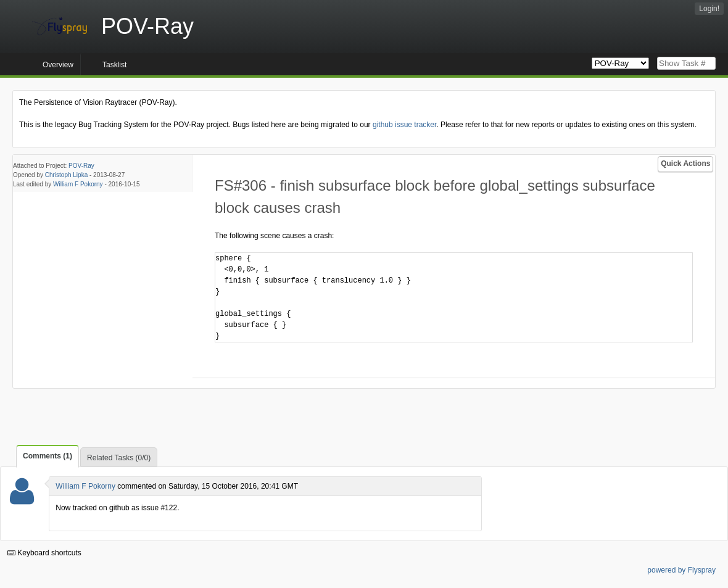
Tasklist (114, 65)
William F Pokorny (78, 184)
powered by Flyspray (681, 570)
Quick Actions (685, 164)
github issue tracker (404, 125)
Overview (58, 65)
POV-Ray (81, 166)
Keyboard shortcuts (44, 553)
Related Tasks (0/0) (119, 458)
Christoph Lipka (66, 175)
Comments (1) (48, 456)
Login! (709, 9)
